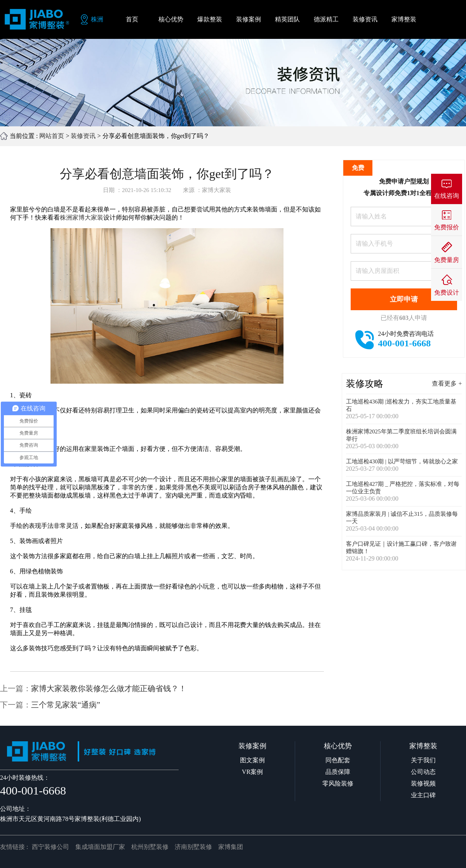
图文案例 (252, 760)
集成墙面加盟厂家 (100, 847)
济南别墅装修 (193, 847)
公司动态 (423, 772)
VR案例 (252, 772)
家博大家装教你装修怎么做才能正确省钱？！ (109, 688)
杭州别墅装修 (150, 847)
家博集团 (231, 847)
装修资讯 (83, 136)
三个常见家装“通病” (66, 705)
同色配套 (338, 760)
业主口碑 (423, 795)
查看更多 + (447, 383)
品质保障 (338, 772)
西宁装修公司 (50, 847)
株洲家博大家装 (82, 217)
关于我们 (423, 760)
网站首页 (52, 136)
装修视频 (423, 783)
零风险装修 (338, 783)
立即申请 (404, 299)
